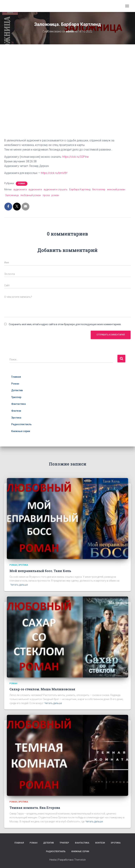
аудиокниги (35, 189)
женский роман (116, 189)
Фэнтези (16, 411)
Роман (22, 184)
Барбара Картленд (80, 189)
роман (55, 195)
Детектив (17, 390)
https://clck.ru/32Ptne (76, 157)
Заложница (12, 195)
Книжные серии (21, 431)
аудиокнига (20, 189)
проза (46, 195)
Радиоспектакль (21, 424)
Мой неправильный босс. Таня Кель (40, 571)
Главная (16, 377)
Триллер (16, 397)
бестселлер (99, 189)
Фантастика (18, 404)
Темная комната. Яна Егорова (35, 808)
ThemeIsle (80, 860)
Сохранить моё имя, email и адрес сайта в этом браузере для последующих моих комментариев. (65, 324)
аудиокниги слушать (56, 189)
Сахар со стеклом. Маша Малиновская (42, 689)
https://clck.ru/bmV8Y (54, 173)
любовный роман (31, 195)
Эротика (16, 418)
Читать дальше (19, 585)
